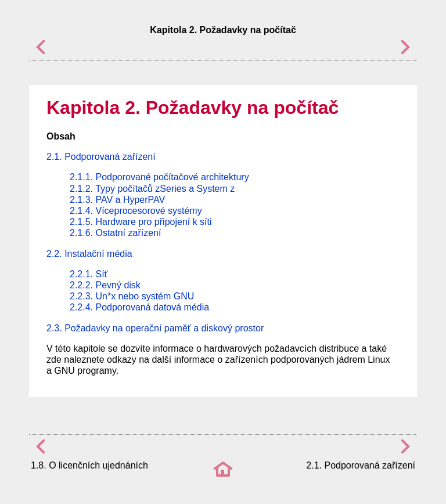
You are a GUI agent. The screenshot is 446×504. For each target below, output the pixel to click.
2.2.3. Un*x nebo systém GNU (132, 296)
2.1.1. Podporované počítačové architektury (159, 177)
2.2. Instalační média (89, 254)
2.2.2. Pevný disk (105, 285)
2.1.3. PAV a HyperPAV (117, 200)
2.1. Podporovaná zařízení (101, 157)
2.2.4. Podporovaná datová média (139, 307)
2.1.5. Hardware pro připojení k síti (141, 222)
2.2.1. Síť (89, 274)
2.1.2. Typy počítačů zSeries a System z (152, 189)
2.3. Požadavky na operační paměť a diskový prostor (155, 328)
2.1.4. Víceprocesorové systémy (136, 211)
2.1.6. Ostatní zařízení (115, 233)
